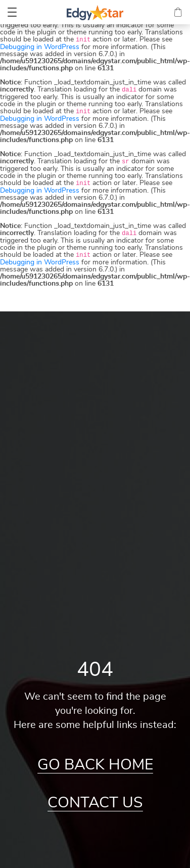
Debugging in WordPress (40, 47)
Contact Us (95, 803)
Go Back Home (95, 765)
